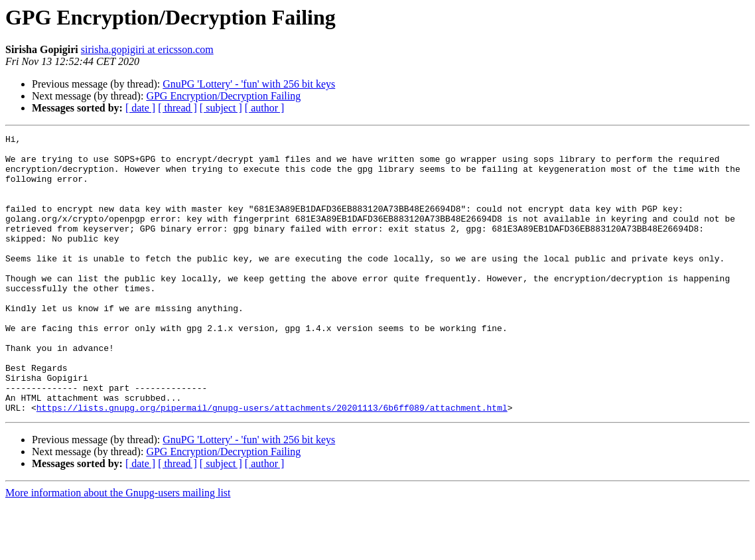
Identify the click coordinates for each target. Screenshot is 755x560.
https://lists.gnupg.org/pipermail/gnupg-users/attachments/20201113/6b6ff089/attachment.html (272, 463)
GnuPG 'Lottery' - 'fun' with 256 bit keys (249, 84)
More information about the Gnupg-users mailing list (118, 548)
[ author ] (265, 108)
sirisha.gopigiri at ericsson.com (147, 49)
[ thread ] (177, 108)
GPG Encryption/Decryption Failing (223, 96)
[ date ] (140, 108)
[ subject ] (221, 108)
